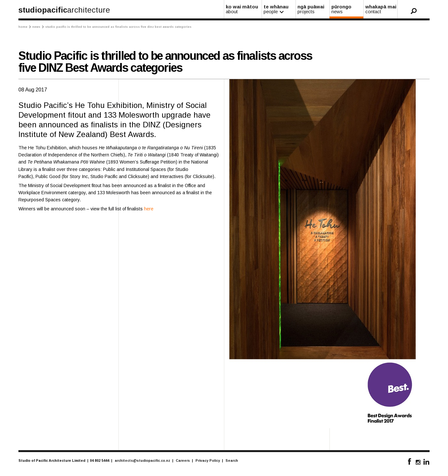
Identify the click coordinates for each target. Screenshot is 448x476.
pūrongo (347, 9)
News (38, 27)
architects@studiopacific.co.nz (142, 460)
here (149, 209)
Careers (183, 460)
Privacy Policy (208, 460)
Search (232, 460)
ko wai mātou (243, 9)
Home (25, 27)
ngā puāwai (313, 9)
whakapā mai (381, 9)
